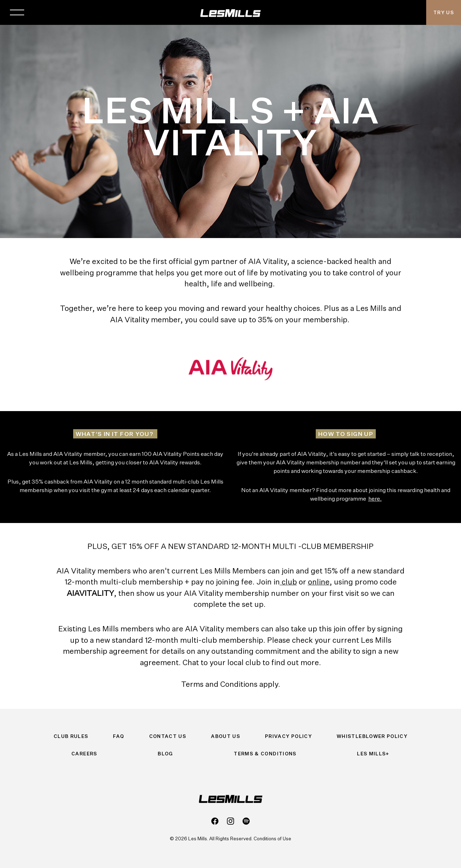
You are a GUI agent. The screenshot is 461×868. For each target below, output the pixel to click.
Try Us (444, 12)
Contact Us (168, 736)
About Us (226, 736)
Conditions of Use (272, 839)
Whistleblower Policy (372, 736)
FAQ (118, 736)
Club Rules (71, 736)
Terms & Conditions (265, 754)
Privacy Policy (288, 736)
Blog (165, 754)
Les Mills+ (373, 754)
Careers (84, 754)
